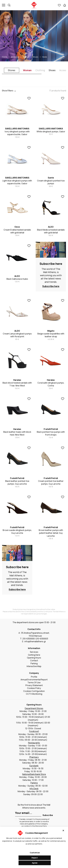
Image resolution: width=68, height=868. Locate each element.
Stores (12, 70)
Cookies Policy (34, 688)
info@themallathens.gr (35, 641)
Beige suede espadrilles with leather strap (51, 335)
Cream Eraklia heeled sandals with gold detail (17, 231)
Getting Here (34, 655)
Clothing (40, 70)
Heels (45, 57)
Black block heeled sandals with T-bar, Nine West (17, 384)
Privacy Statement (34, 685)
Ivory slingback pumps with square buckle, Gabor (17, 133)
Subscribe (48, 815)
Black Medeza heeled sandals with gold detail (51, 231)
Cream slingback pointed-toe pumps (51, 182)
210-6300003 (42, 639)
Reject (35, 858)
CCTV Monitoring (34, 694)
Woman (26, 57)
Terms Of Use (34, 683)
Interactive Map (34, 666)
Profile (34, 677)
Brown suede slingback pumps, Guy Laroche (17, 532)
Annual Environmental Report (34, 680)
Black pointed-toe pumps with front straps (51, 433)
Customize (35, 853)
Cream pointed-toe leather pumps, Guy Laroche (51, 482)
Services (34, 652)
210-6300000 (29, 639)
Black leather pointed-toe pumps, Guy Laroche (17, 482)
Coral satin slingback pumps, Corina (51, 384)
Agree (35, 863)
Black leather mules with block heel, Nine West (17, 433)
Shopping (15, 57)
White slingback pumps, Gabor (51, 132)
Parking (34, 663)
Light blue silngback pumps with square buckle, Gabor (17, 182)
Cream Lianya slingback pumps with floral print (17, 335)
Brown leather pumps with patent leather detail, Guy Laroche (51, 533)
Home (4, 57)
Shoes (36, 57)
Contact (34, 660)
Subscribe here (51, 264)
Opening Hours (34, 658)
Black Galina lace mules (17, 279)
